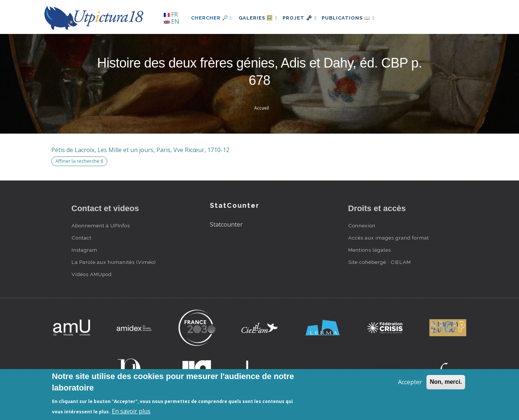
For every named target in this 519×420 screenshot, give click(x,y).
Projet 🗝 (305, 18)
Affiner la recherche (79, 161)
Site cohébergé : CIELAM (380, 262)
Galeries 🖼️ (260, 18)
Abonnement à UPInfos (101, 226)
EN (172, 21)
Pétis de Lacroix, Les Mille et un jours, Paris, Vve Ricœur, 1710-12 (140, 150)
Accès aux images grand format (389, 238)
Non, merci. (446, 382)
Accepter (410, 382)
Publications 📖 (358, 18)
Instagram (84, 250)
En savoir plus (131, 411)
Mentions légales (370, 250)
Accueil (262, 108)
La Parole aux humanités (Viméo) (114, 262)
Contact (82, 238)
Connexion (362, 226)
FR (171, 14)
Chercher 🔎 (212, 18)
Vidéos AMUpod (92, 274)
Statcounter (226, 224)
